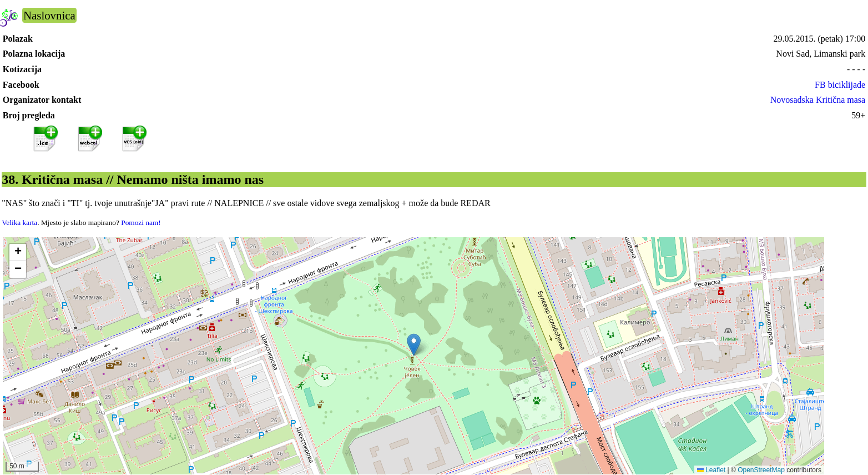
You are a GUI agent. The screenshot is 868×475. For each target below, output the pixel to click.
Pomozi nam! (141, 222)
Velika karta (19, 222)
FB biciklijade (840, 85)
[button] (414, 345)
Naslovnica (49, 15)
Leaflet (711, 470)
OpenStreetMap (761, 470)
